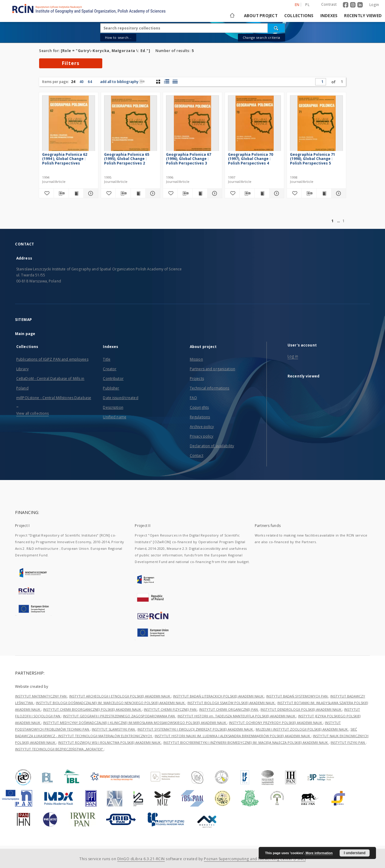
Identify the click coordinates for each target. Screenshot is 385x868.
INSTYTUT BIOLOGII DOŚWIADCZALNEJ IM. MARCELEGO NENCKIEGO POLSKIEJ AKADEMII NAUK (111, 703)
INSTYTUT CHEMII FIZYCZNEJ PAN (171, 709)
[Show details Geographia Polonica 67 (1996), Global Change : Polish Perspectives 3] (214, 193)
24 (73, 82)
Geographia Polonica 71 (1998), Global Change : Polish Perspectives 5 (313, 159)
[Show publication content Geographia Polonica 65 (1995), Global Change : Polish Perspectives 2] (138, 193)
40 (82, 82)
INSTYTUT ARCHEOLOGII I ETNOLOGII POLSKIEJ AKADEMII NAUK (120, 696)
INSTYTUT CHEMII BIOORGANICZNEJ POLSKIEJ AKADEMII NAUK (92, 709)
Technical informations (210, 388)
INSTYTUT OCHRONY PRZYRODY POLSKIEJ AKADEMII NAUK (276, 723)
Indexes (329, 16)
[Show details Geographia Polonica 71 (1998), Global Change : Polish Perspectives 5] (338, 193)
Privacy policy (202, 436)
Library (22, 369)
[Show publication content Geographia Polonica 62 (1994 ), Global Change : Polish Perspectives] (76, 193)
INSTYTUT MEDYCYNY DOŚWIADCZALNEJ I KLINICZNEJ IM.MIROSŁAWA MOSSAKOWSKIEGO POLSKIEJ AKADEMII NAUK (135, 723)
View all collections (32, 413)
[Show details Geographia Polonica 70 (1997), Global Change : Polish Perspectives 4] (276, 193)
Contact (197, 456)
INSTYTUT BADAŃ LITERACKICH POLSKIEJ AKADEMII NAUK (219, 696)
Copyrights (199, 407)
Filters (71, 63)
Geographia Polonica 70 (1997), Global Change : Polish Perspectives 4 (251, 159)
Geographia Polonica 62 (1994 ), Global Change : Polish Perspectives (65, 159)
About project (261, 16)
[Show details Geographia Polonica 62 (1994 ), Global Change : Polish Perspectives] (90, 193)
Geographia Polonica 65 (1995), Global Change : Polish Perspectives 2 (127, 159)
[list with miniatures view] (166, 82)
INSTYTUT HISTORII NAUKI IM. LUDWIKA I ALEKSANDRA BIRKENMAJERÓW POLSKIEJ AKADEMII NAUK (233, 736)
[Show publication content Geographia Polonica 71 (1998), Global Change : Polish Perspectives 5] (324, 193)
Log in (293, 356)
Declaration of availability (212, 446)
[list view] (175, 82)
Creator (110, 369)
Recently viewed (363, 16)
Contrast (329, 4)
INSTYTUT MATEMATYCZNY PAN (41, 696)
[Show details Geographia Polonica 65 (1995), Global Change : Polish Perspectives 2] (152, 193)
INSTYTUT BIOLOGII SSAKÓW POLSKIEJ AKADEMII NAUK (231, 703)
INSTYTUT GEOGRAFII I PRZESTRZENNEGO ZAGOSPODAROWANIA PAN (119, 716)
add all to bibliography (122, 82)
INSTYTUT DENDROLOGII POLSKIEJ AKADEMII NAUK (301, 709)
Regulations (200, 417)
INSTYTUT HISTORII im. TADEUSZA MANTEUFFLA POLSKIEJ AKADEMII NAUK (237, 716)
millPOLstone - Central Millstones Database (54, 398)
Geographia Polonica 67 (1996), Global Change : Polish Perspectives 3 (189, 159)
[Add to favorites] (46, 193)
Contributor (113, 379)
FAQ (193, 398)
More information (319, 853)
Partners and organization (213, 369)
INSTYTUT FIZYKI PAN (348, 742)
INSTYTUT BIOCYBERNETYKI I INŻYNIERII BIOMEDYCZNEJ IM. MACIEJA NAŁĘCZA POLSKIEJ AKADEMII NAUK (246, 742)
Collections (299, 16)
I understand (355, 853)
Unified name (114, 417)
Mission (196, 359)
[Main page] (232, 16)
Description (113, 407)
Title (107, 359)
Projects (197, 379)
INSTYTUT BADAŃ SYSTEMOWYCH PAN (297, 696)
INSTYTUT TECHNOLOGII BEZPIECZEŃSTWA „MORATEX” (59, 749)
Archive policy (202, 427)
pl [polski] (307, 5)
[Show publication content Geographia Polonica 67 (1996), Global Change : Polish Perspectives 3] (200, 193)
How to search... (118, 37)
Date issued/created (120, 398)
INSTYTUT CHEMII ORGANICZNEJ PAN (229, 709)
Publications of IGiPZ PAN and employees (52, 359)
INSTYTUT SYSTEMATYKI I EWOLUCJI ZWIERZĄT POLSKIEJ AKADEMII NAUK (196, 729)
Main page (25, 334)
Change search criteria (261, 37)
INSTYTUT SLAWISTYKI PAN (114, 729)
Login (374, 5)
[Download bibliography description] (61, 193)
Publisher (111, 388)
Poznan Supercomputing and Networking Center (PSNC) (255, 859)
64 (90, 82)
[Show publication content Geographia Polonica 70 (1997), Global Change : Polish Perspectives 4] (262, 193)
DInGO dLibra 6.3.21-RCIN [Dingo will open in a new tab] (141, 859)
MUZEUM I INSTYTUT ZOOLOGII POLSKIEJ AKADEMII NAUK (302, 729)
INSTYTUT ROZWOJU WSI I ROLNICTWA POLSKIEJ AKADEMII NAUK (110, 742)
